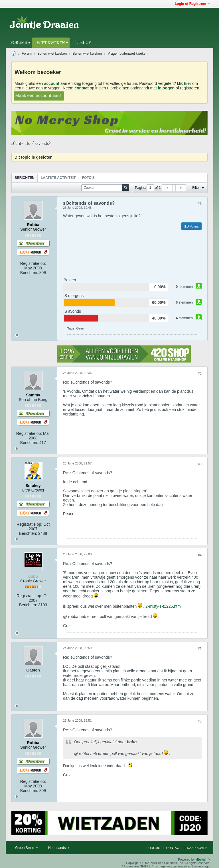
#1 (200, 203)
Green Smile (27, 848)
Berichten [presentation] (25, 178)
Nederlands (59, 848)
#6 (200, 721)
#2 (200, 374)
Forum (27, 54)
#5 (200, 649)
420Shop (83, 43)
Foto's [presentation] (88, 178)
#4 (200, 555)
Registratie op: (33, 263)
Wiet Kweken (51, 43)
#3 (200, 464)
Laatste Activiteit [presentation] (58, 178)
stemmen (186, 287)
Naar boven (197, 848)
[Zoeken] (105, 188)
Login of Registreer (192, 4)
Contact (174, 848)
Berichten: (29, 273)
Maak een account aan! (38, 95)
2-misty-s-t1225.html (164, 606)
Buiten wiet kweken (52, 54)
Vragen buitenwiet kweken (128, 54)
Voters (194, 226)
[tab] (25, 178)
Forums (19, 43)
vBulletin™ (203, 859)
